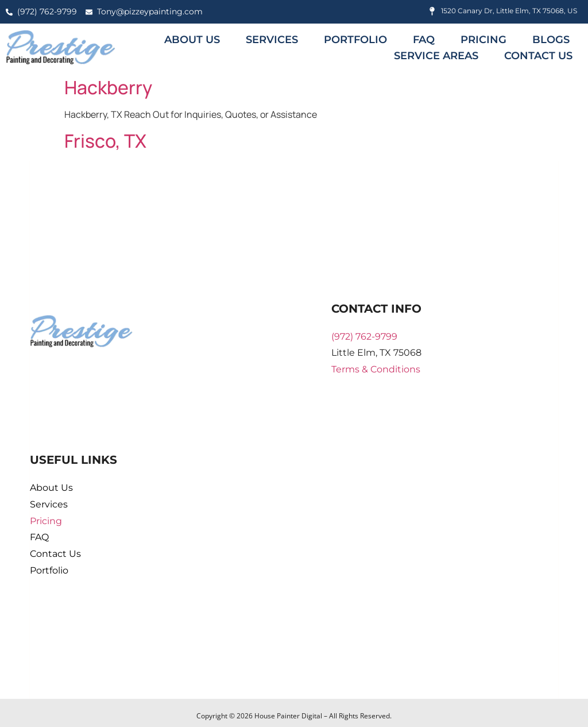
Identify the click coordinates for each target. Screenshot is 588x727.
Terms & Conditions (376, 369)
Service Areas (436, 56)
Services (272, 40)
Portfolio (355, 40)
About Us (192, 40)
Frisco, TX (105, 141)
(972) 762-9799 (364, 336)
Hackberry (108, 87)
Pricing (483, 40)
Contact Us (538, 56)
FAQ (424, 40)
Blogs (551, 40)
